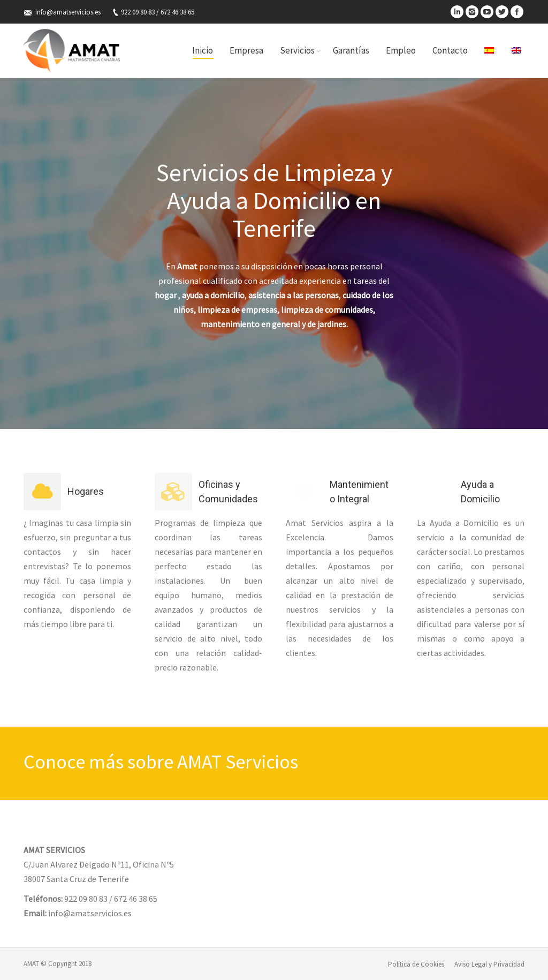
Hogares (86, 491)
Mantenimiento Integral (359, 492)
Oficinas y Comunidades (228, 492)
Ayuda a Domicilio (480, 492)
